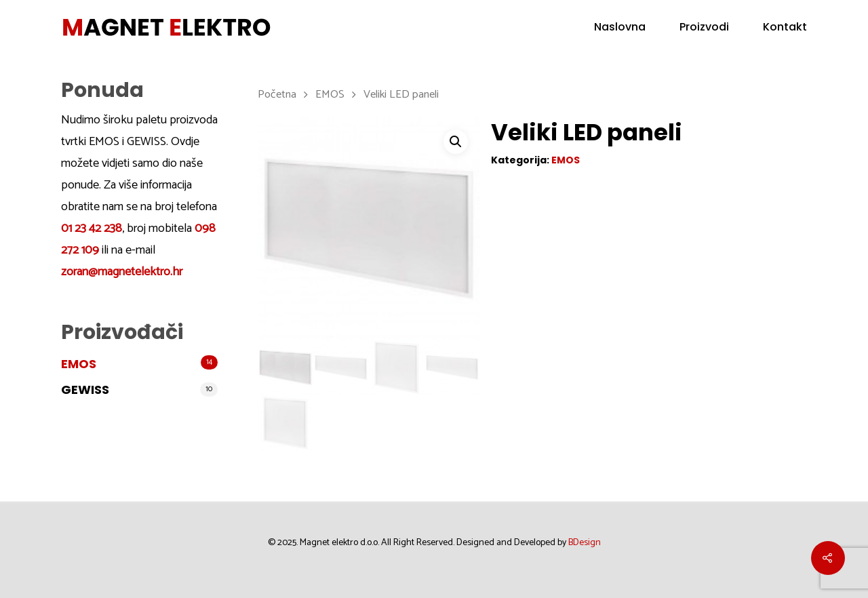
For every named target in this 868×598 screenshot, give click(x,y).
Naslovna (620, 27)
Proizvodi (704, 27)
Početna (277, 95)
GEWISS (85, 390)
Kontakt (785, 27)
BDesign (585, 543)
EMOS (79, 364)
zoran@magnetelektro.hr (122, 272)
